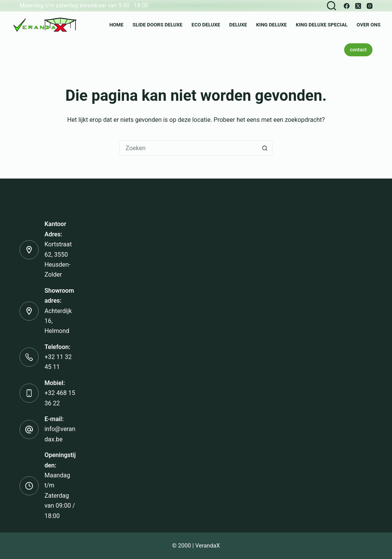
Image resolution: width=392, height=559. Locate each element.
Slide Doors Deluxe (158, 25)
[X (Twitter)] (358, 6)
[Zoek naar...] (188, 148)
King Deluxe (271, 25)
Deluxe (238, 25)
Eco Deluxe (206, 25)
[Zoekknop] (265, 148)
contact (358, 50)
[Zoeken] (332, 6)
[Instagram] (370, 6)
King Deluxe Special (322, 25)
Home (117, 25)
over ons (369, 25)
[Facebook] (347, 6)
